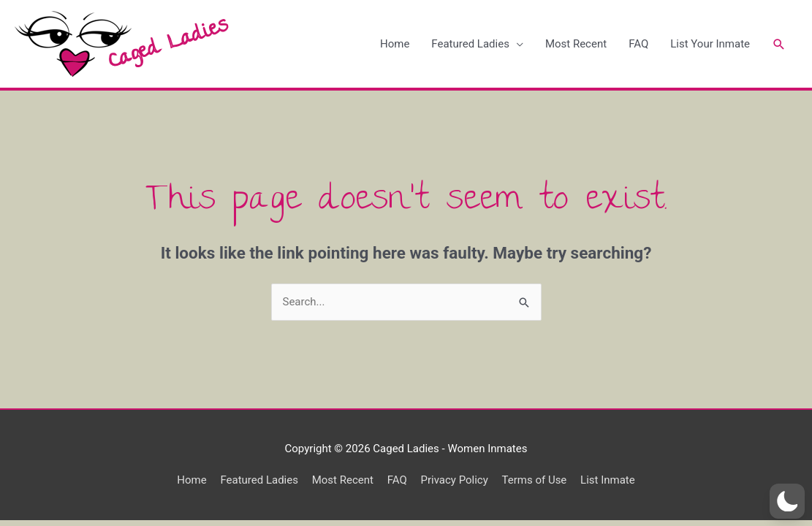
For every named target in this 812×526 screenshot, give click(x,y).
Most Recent (576, 44)
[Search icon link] (779, 44)
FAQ (638, 44)
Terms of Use (535, 480)
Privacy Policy (454, 480)
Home (395, 44)
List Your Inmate (710, 44)
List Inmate (608, 480)
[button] (787, 501)
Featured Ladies (470, 44)
